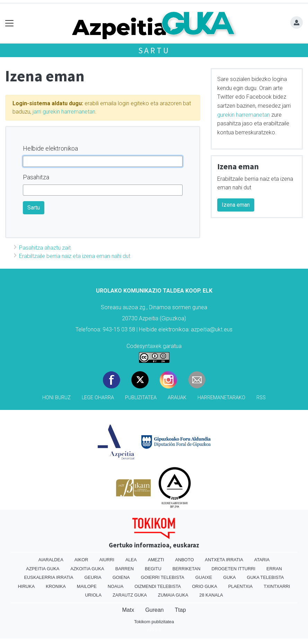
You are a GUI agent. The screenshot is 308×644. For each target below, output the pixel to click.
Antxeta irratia (224, 560)
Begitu (153, 569)
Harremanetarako (221, 398)
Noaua (116, 586)
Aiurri (107, 560)
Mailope (87, 586)
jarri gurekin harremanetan (64, 112)
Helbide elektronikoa (50, 148)
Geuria (93, 577)
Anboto (185, 560)
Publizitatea (141, 398)
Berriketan (187, 569)
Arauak (177, 398)
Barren (125, 569)
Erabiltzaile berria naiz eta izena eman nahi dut (75, 256)
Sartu (154, 50)
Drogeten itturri (233, 569)
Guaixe (204, 577)
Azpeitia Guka (43, 569)
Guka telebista (265, 577)
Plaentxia (240, 586)
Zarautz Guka (130, 595)
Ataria (262, 560)
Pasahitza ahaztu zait (45, 248)
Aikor (81, 560)
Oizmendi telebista (158, 586)
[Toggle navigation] (10, 23)
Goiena (121, 577)
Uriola (93, 595)
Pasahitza (36, 177)
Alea (131, 560)
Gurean (154, 610)
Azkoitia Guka (87, 569)
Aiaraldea (51, 560)
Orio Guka (205, 586)
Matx (128, 610)
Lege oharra (98, 398)
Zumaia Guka (173, 595)
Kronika (56, 586)
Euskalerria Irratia (49, 577)
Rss (261, 398)
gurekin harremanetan (244, 115)
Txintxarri (277, 586)
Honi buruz (56, 398)
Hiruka (26, 586)
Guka (229, 577)
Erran (274, 569)
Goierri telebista (162, 577)
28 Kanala (211, 595)
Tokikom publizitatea (154, 622)
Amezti (156, 560)
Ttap (181, 610)
